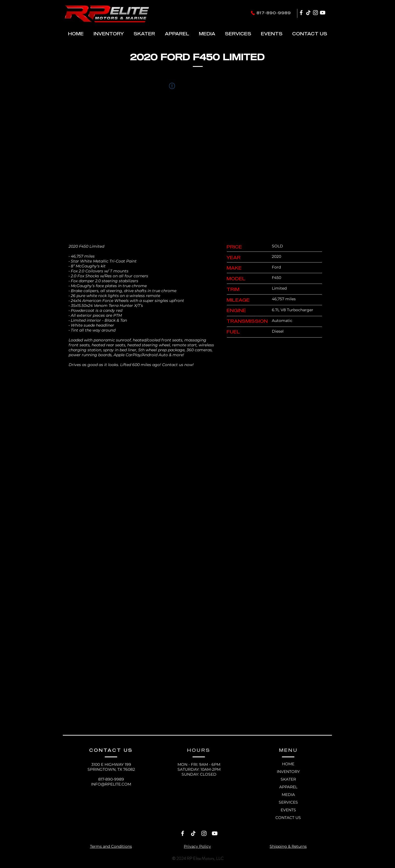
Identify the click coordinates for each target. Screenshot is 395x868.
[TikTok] (308, 13)
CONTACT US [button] (288, 818)
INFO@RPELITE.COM (111, 784)
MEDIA (288, 795)
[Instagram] (315, 13)
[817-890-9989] (270, 13)
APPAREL (288, 787)
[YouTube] (323, 13)
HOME (288, 764)
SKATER (288, 779)
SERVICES (288, 802)
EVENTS (288, 810)
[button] (144, 34)
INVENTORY (288, 772)
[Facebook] (301, 13)
